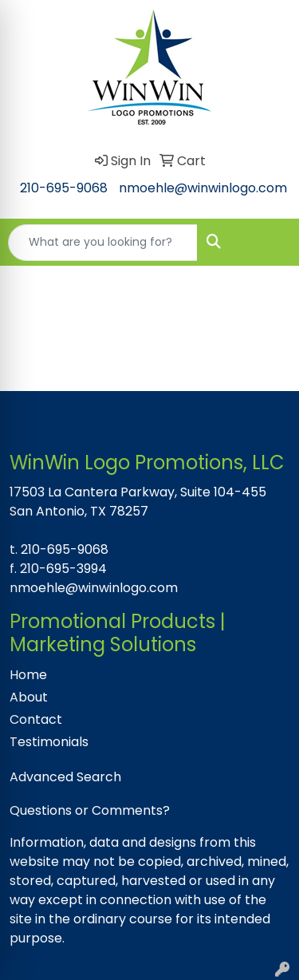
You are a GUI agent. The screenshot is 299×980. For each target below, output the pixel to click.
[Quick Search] (103, 243)
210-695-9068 (64, 188)
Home (28, 675)
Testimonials (49, 742)
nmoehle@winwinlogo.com (203, 188)
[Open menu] (267, 243)
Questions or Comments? (90, 810)
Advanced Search (65, 777)
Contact (36, 719)
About (29, 697)
